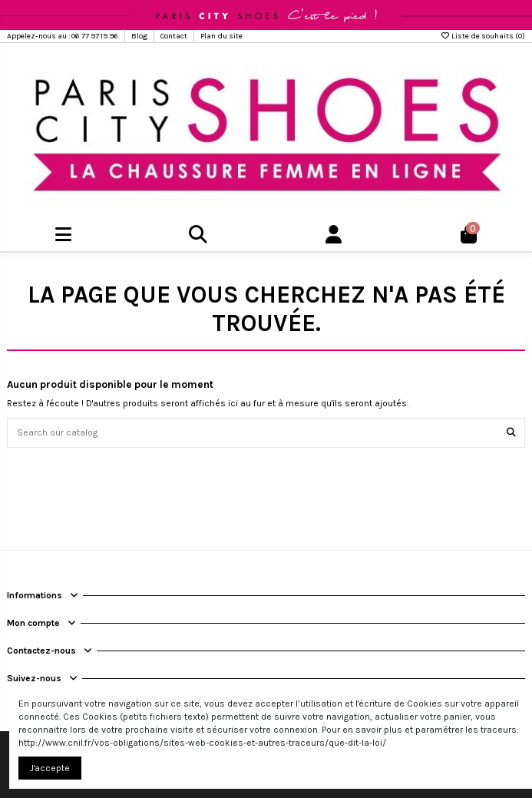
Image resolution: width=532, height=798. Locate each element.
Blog (140, 36)
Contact (175, 36)
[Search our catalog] (511, 433)
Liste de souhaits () (482, 36)
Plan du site (221, 36)
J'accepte (50, 768)
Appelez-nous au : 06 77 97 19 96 (63, 36)
